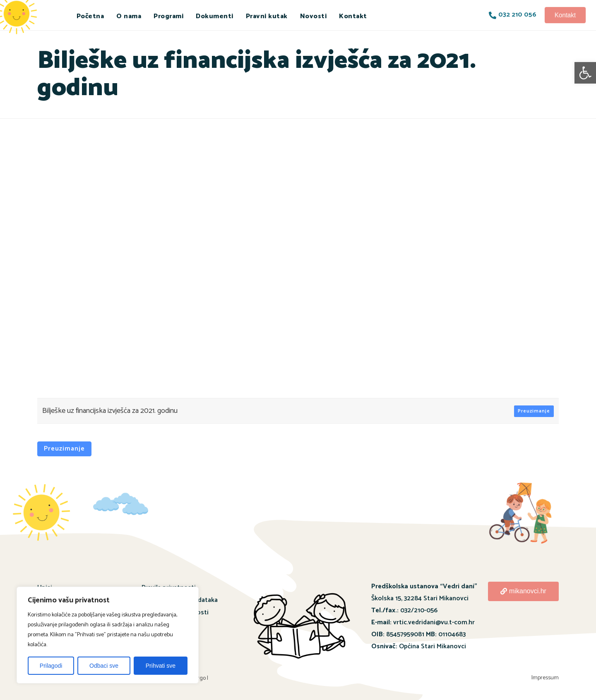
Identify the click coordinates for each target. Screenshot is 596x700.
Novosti (314, 16)
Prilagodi (51, 666)
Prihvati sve (161, 666)
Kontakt (353, 16)
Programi (168, 16)
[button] (585, 73)
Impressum (545, 678)
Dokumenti (215, 16)
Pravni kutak (267, 16)
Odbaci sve (104, 666)
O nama (129, 16)
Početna (90, 16)
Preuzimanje (534, 411)
